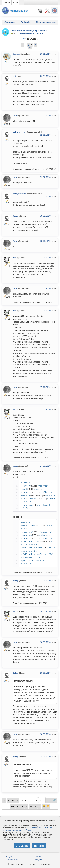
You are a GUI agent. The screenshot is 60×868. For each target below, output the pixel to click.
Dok (14, 76)
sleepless (16, 54)
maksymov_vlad (19, 132)
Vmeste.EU (19, 11)
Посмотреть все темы (31, 34)
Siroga (15, 216)
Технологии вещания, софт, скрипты (29, 31)
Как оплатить (12, 860)
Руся (15, 258)
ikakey (15, 581)
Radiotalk (26, 22)
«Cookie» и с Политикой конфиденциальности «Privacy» (28, 829)
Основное (10, 22)
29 (30, 48)
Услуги (9, 856)
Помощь (38, 856)
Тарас (15, 116)
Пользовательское (46, 22)
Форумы (38, 860)
